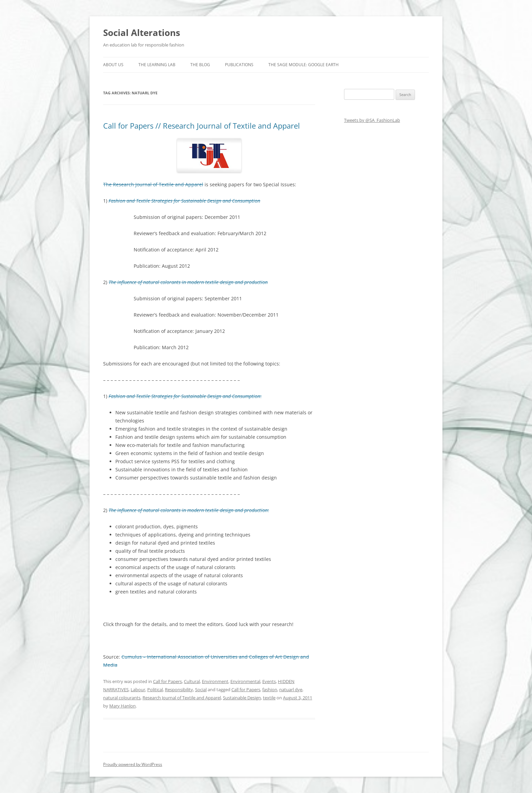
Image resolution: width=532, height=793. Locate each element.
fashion (270, 690)
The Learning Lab (157, 65)
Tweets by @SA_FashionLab (372, 120)
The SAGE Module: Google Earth (303, 65)
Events (269, 681)
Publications (239, 65)
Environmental (245, 681)
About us (113, 65)
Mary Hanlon (122, 706)
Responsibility (179, 690)
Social (201, 690)
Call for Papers (167, 681)
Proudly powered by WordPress (133, 764)
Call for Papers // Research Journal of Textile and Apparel (202, 126)
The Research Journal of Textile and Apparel (153, 184)
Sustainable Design (242, 698)
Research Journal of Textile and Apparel (182, 698)
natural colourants (122, 698)
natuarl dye (291, 690)
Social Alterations (142, 33)
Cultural (192, 681)
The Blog (200, 65)
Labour (138, 690)
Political (155, 690)
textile (269, 698)
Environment (215, 681)
